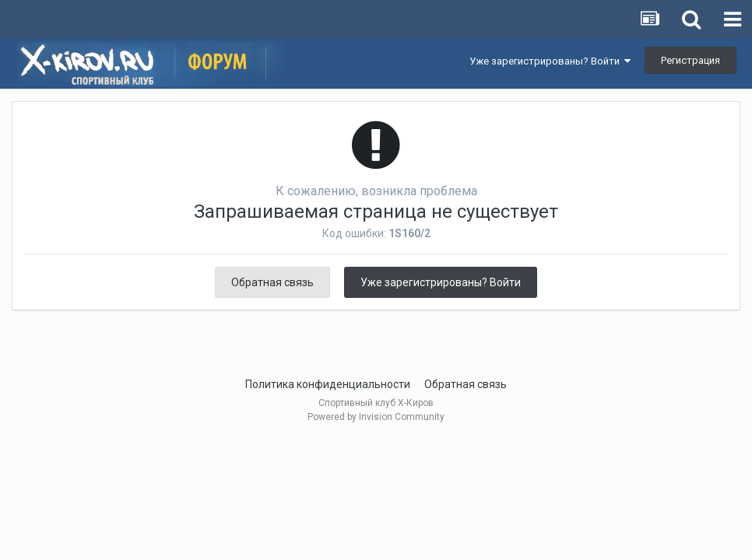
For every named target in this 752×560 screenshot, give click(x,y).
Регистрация (691, 60)
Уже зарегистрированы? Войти (550, 61)
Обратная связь (272, 282)
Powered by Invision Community (376, 417)
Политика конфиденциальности (328, 384)
